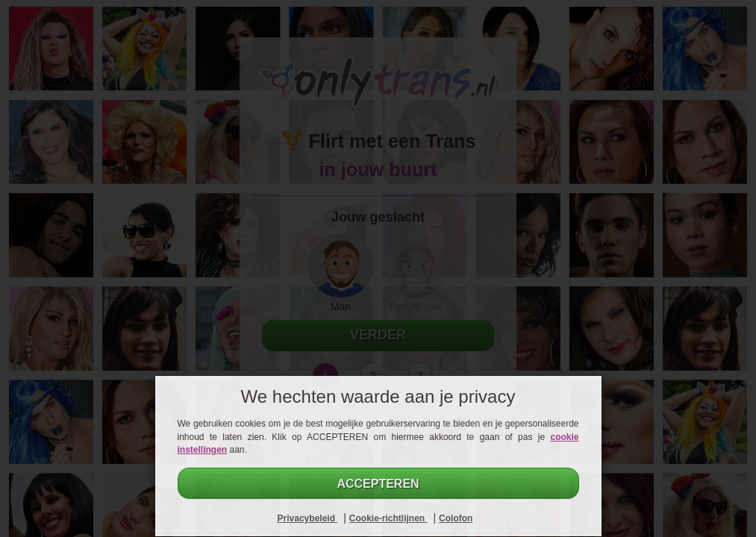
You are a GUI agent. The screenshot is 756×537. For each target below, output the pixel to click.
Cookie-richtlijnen (388, 518)
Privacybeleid (308, 518)
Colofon (456, 518)
